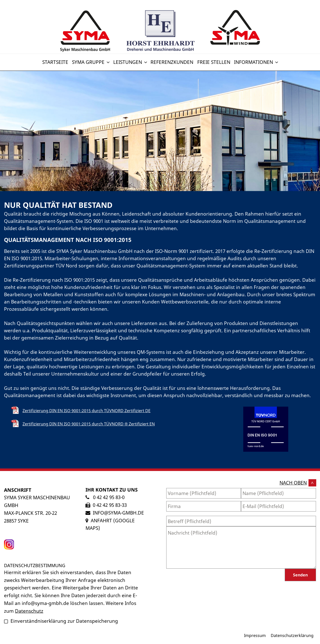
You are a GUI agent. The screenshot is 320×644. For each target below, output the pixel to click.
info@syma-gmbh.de (118, 513)
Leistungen (131, 62)
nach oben (293, 483)
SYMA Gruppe (91, 62)
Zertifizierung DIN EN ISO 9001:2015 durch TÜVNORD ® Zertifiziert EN (89, 424)
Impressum (255, 635)
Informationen (256, 62)
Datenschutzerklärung (292, 635)
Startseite (55, 62)
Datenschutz (29, 611)
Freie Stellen (214, 62)
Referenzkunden (172, 62)
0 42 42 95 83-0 (108, 497)
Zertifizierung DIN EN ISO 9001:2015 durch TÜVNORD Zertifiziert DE (86, 411)
